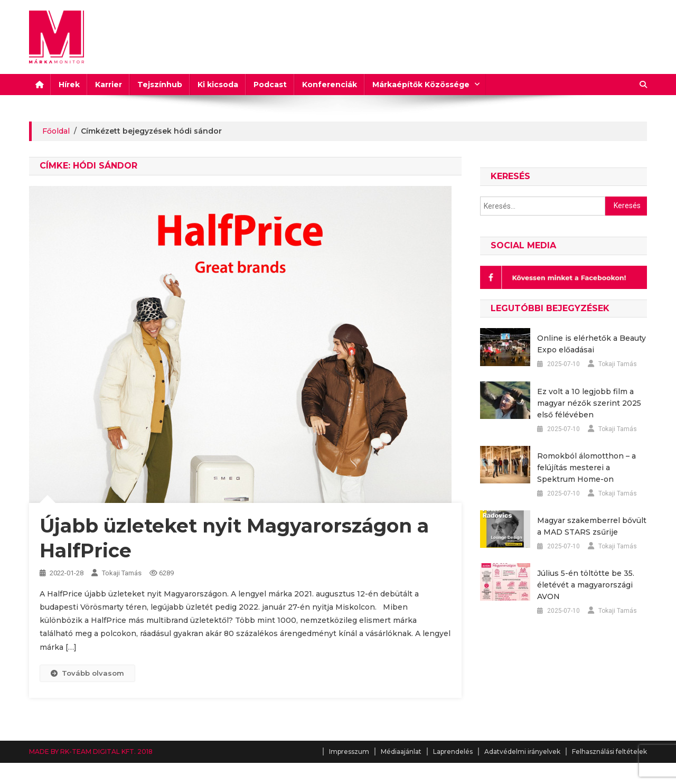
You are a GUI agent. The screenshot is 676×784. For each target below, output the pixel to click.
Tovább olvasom (87, 673)
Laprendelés (453, 752)
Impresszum (349, 752)
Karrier (109, 85)
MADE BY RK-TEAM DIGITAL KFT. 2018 (91, 752)
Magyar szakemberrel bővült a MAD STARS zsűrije (592, 526)
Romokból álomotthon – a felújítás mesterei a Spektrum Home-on (586, 468)
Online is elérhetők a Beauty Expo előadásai (591, 344)
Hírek (69, 85)
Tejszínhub (160, 85)
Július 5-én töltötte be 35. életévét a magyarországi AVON (586, 585)
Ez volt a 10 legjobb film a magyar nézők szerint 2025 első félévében (589, 403)
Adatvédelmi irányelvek (522, 752)
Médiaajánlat (401, 752)
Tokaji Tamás (122, 573)
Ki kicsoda (218, 85)
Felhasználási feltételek (609, 752)
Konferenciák (330, 85)
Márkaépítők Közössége (421, 85)
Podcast (270, 85)
